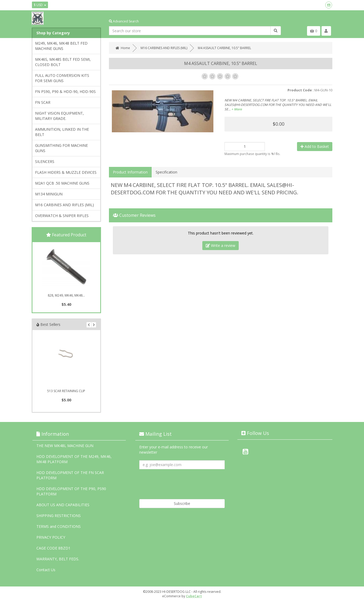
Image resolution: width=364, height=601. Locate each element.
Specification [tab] (166, 172)
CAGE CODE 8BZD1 (53, 548)
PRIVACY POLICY (51, 537)
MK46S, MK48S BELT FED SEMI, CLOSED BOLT (63, 62)
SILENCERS (45, 161)
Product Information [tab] (130, 172)
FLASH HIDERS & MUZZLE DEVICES (66, 172)
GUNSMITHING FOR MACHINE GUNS (61, 148)
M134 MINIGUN (49, 194)
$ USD (40, 5)
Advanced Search (124, 21)
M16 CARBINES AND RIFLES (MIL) (64, 205)
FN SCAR (43, 102)
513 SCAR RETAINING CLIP (66, 391)
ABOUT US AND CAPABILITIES (63, 505)
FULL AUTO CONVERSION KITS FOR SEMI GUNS (62, 78)
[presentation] (179, 482)
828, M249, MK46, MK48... (66, 295)
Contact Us (46, 570)
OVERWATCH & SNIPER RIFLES (62, 216)
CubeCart (194, 596)
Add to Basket (315, 146)
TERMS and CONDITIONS (59, 526)
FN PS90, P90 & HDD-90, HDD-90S (65, 91)
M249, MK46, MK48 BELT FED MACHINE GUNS (61, 46)
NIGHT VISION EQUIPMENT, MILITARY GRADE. (59, 116)
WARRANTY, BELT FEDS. (58, 559)
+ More (237, 109)
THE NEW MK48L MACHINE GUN (65, 446)
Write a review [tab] (221, 245)
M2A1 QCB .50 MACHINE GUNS (62, 183)
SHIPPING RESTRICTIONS (59, 516)
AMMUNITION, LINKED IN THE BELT (62, 132)
